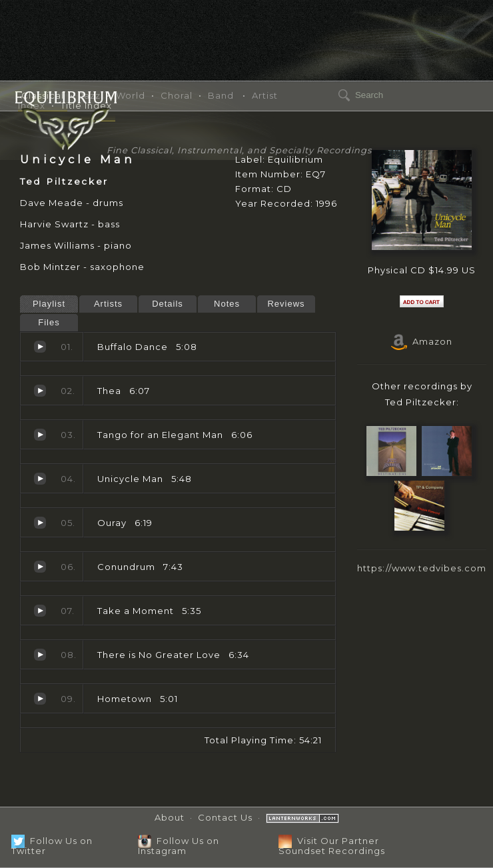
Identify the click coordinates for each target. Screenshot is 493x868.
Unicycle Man (40, 479)
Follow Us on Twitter (52, 846)
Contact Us (225, 817)
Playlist (49, 304)
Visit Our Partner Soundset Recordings (332, 846)
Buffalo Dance (40, 347)
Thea (40, 391)
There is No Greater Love (40, 655)
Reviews (286, 304)
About (170, 817)
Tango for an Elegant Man (40, 435)
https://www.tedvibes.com (422, 568)
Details (168, 304)
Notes (227, 304)
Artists (108, 304)
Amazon (422, 341)
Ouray (40, 523)
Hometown (40, 699)
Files (49, 322)
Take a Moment (40, 611)
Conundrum (40, 567)
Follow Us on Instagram (179, 846)
